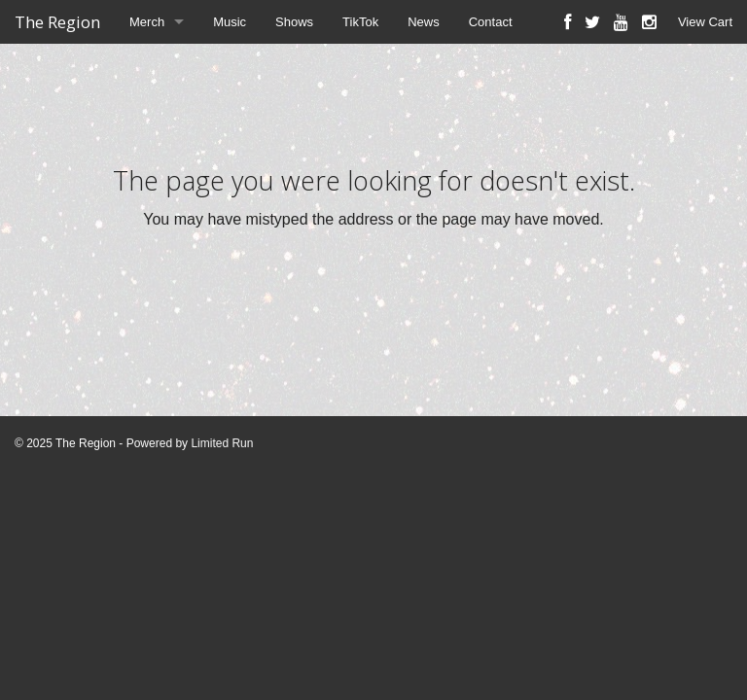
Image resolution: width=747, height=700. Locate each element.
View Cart (705, 22)
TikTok (360, 22)
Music (230, 22)
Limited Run (222, 443)
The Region (57, 22)
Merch (147, 22)
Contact (491, 22)
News (424, 22)
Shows (294, 22)
